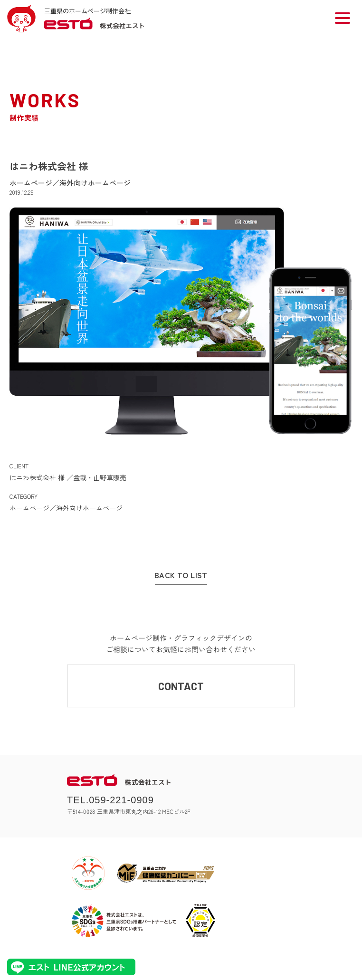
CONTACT (181, 686)
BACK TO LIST (181, 575)
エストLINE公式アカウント (71, 967)
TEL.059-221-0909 (110, 800)
